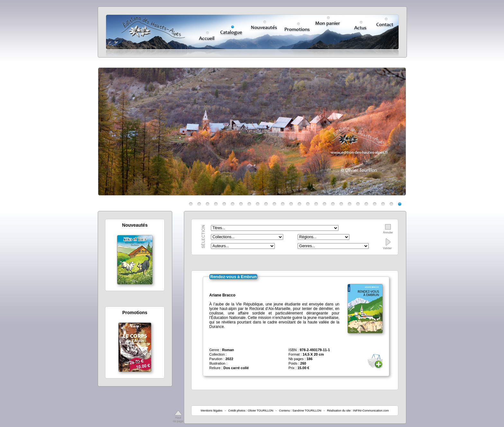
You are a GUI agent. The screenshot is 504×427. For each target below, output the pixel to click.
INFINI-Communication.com (371, 411)
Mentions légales (212, 411)
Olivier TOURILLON (261, 411)
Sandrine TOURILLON (307, 411)
